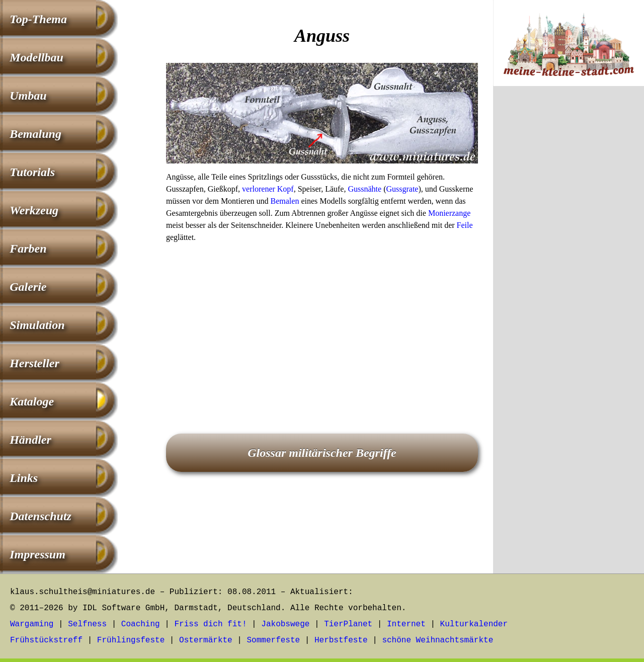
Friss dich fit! (210, 624)
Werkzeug (34, 210)
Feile (465, 225)
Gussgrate (402, 189)
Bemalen (285, 201)
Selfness (87, 624)
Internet (406, 624)
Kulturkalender (474, 624)
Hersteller (34, 363)
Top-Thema (38, 19)
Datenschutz (41, 516)
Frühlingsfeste (131, 640)
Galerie (28, 287)
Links (24, 478)
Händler (30, 440)
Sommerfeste (274, 640)
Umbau (28, 96)
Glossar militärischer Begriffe (322, 453)
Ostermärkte (206, 640)
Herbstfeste (341, 640)
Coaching (141, 624)
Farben (28, 249)
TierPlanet (348, 624)
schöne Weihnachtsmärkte (437, 640)
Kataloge (32, 401)
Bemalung (35, 134)
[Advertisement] (322, 324)
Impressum (37, 554)
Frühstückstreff (46, 640)
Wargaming (32, 624)
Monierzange (449, 213)
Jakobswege (285, 624)
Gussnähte (365, 189)
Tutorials (32, 172)
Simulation (37, 325)
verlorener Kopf (268, 189)
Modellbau (36, 57)
